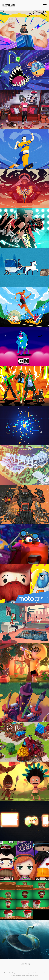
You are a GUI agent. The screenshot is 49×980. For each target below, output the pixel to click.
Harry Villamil (9, 5)
